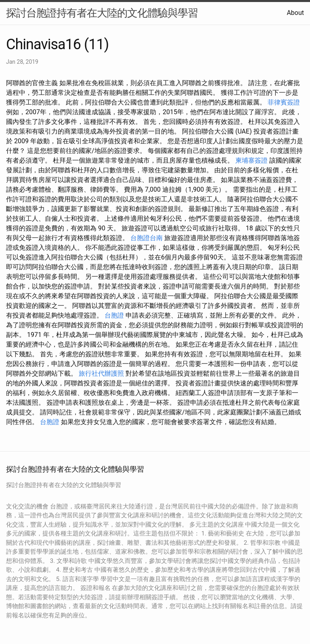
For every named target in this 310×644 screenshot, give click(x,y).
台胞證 (114, 315)
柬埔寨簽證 (251, 160)
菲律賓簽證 (284, 102)
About (295, 13)
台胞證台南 (147, 238)
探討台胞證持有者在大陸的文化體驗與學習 (102, 13)
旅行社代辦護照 (101, 373)
